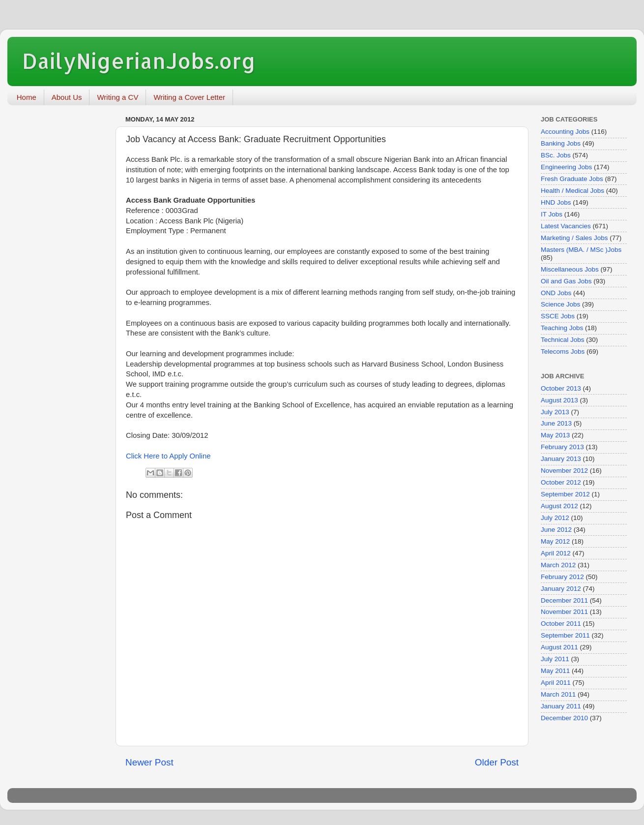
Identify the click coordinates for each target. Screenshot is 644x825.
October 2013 (561, 388)
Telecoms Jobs (563, 351)
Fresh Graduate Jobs (572, 179)
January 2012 (561, 589)
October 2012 (561, 482)
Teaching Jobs (562, 328)
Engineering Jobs (566, 167)
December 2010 (564, 718)
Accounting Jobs (565, 132)
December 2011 (564, 600)
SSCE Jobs (558, 316)
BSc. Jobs (556, 155)
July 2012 (555, 518)
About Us (67, 97)
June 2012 (556, 530)
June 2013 (556, 423)
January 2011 (561, 706)
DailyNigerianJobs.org (139, 61)
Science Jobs (560, 304)
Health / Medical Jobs (572, 191)
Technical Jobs (563, 340)
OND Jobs (556, 293)
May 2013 (555, 435)
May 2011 (555, 671)
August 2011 (559, 647)
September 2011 (565, 635)
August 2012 (559, 506)
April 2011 (556, 683)
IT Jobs (552, 214)
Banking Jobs (561, 143)
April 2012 (556, 553)
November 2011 (564, 612)
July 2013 (555, 412)
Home (27, 97)
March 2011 (558, 694)
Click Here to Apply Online (168, 456)
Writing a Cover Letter (189, 97)
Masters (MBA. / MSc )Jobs (581, 250)
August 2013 (559, 400)
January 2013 (561, 459)
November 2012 (564, 471)
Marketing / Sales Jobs (574, 238)
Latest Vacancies (566, 226)
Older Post (497, 762)
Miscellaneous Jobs (570, 269)
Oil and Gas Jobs (566, 281)
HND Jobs (556, 202)
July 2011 (555, 659)
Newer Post (149, 762)
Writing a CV (117, 97)
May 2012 (555, 541)
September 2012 (565, 494)
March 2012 (558, 565)
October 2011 (561, 624)
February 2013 (562, 447)
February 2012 (562, 577)
